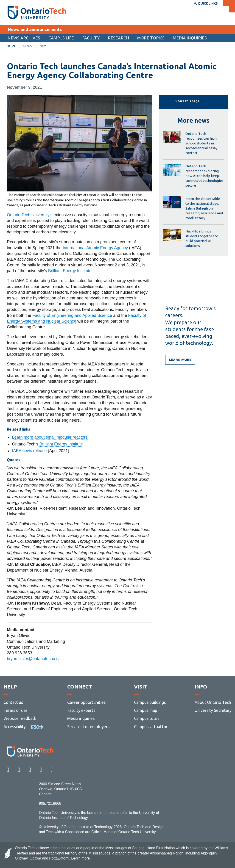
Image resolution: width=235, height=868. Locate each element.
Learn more (180, 360)
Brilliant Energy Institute (70, 271)
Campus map (146, 710)
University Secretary (213, 710)
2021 (43, 46)
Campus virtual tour (152, 727)
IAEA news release (29, 451)
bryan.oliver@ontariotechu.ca (34, 659)
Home (11, 46)
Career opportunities (86, 702)
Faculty (91, 38)
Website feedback (20, 718)
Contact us (13, 702)
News (28, 46)
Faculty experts (81, 710)
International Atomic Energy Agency (95, 248)
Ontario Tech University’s (30, 215)
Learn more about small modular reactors (50, 437)
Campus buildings (150, 702)
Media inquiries (190, 38)
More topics (151, 38)
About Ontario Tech (213, 702)
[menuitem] (24, 38)
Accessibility (15, 727)
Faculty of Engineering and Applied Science (72, 315)
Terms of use (15, 710)
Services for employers (88, 727)
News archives (24, 38)
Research (118, 38)
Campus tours (147, 718)
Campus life (61, 38)
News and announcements (35, 29)
